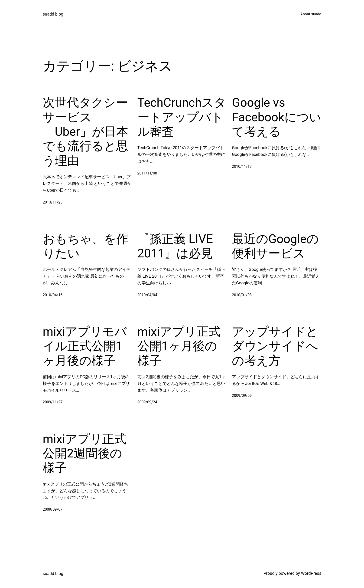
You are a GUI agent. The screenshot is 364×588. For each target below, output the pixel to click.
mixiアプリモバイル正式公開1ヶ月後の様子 (85, 346)
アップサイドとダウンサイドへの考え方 (275, 346)
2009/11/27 (53, 402)
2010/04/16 (53, 295)
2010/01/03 (242, 295)
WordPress (311, 573)
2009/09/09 (242, 396)
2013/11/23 (53, 202)
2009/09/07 (53, 509)
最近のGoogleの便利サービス (275, 246)
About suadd (311, 14)
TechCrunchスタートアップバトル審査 (182, 117)
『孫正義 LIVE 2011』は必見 (175, 246)
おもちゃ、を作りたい (86, 246)
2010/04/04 (147, 295)
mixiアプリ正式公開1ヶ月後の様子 (179, 346)
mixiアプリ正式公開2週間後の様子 (84, 453)
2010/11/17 (242, 166)
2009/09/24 (147, 402)
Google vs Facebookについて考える (277, 117)
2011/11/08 (147, 173)
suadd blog (53, 14)
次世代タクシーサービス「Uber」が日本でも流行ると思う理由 (86, 132)
